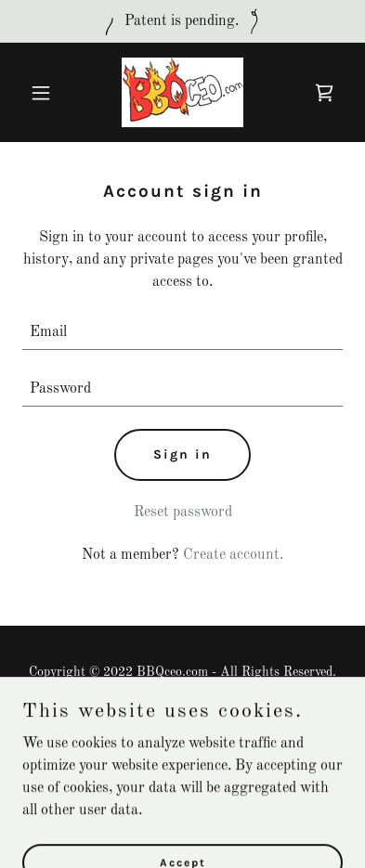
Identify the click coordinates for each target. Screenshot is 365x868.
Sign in (182, 454)
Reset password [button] (183, 512)
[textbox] (182, 333)
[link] (182, 92)
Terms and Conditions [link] (183, 739)
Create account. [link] (233, 555)
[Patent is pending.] (182, 21)
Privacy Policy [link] (182, 716)
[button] (46, 93)
